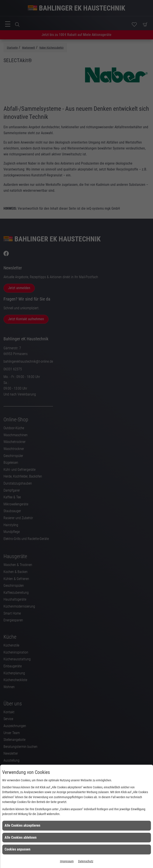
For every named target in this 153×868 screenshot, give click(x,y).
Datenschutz (86, 861)
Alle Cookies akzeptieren (22, 825)
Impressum (67, 861)
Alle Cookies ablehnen (21, 837)
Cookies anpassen (18, 849)
